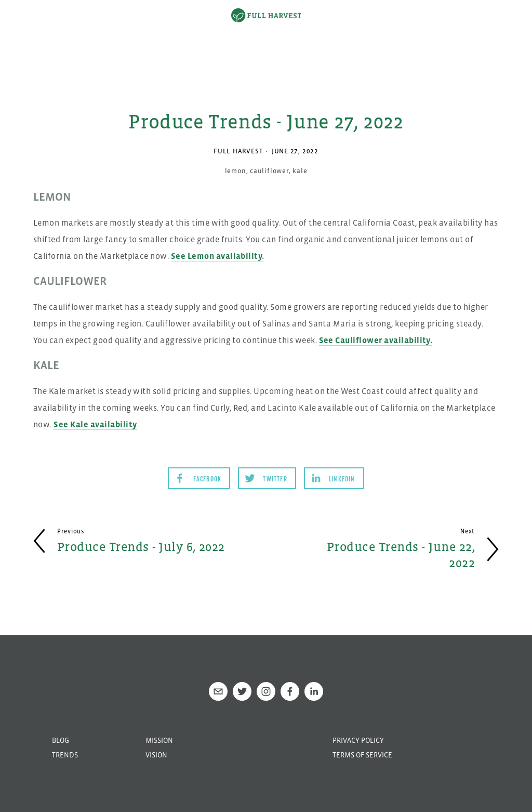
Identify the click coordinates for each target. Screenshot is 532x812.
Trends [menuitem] (65, 755)
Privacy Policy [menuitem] (358, 740)
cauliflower (269, 171)
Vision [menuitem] (156, 755)
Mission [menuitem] (159, 740)
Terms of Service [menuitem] (362, 755)
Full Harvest (238, 151)
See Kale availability (95, 424)
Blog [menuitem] (61, 740)
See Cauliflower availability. (376, 340)
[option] (266, 39)
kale (300, 171)
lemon (236, 171)
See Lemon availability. (218, 256)
